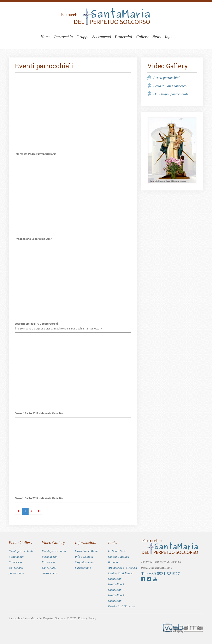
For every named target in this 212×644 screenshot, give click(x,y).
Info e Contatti (84, 557)
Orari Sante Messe (87, 551)
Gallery (142, 37)
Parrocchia (63, 37)
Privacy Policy (87, 618)
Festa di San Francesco (170, 86)
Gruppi (83, 37)
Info (168, 37)
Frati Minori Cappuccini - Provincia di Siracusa (122, 601)
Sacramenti (102, 37)
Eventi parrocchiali (167, 78)
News (157, 37)
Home (45, 37)
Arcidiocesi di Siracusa (122, 568)
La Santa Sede (117, 551)
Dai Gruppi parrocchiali (170, 94)
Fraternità (123, 37)
